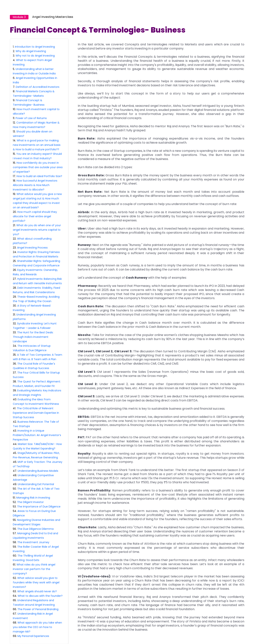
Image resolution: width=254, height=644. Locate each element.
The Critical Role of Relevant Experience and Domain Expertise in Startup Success (36, 413)
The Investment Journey (33, 542)
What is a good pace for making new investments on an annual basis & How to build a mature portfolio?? (37, 145)
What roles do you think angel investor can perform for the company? (34, 569)
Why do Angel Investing (31, 51)
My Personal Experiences (33, 636)
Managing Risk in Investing (33, 498)
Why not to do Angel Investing (35, 56)
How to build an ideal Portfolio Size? (39, 176)
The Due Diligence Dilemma (35, 529)
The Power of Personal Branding (38, 609)
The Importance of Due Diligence (39, 507)
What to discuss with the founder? (40, 596)
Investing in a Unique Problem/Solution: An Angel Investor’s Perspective (37, 435)
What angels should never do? (37, 591)
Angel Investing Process (32, 248)
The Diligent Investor (30, 502)
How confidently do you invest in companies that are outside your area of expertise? (38, 167)
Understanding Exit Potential (36, 484)
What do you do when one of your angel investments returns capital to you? (37, 230)
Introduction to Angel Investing (35, 47)
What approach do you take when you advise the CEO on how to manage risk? (37, 627)
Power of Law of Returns (31, 118)
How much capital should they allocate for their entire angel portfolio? (35, 216)
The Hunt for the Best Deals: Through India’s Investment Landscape (33, 337)
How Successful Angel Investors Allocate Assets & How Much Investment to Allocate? (35, 185)
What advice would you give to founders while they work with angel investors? (36, 582)
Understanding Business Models (38, 471)
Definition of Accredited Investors (38, 87)
